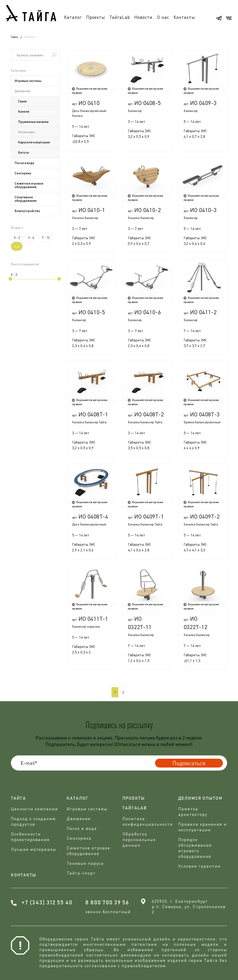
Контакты (184, 17)
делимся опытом (200, 798)
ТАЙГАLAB (135, 808)
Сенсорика (23, 173)
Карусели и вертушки (34, 142)
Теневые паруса (85, 863)
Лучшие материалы (34, 849)
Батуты (24, 153)
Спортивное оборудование (26, 199)
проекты (134, 798)
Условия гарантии (200, 866)
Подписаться (189, 763)
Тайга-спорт (81, 873)
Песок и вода (24, 163)
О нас (163, 17)
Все (17, 247)
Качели (24, 112)
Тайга (14, 37)
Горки (22, 101)
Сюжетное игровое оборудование (29, 185)
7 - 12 (46, 237)
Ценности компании (35, 809)
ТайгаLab (120, 17)
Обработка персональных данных (139, 839)
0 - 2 (17, 237)
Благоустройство (27, 211)
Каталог (73, 17)
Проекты (96, 17)
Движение (23, 91)
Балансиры (26, 132)
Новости (143, 17)
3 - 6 (31, 237)
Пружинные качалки (33, 122)
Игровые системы (28, 81)
